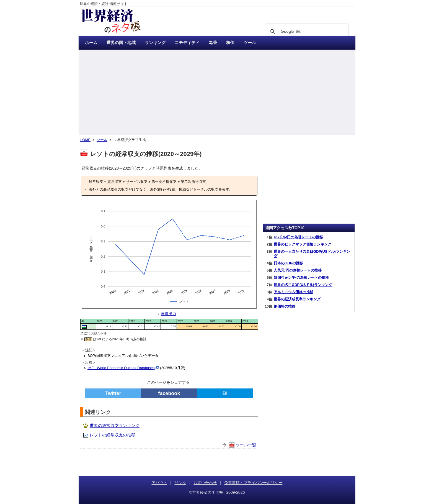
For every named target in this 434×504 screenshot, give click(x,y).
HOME (85, 140)
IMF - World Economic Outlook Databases (121, 368)
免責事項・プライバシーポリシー (253, 483)
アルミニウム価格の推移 (294, 292)
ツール (102, 140)
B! (225, 393)
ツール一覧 (246, 445)
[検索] (306, 32)
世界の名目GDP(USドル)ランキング (303, 285)
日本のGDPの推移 (288, 263)
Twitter (113, 393)
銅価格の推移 (285, 306)
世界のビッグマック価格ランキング (303, 244)
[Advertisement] (217, 93)
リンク (180, 483)
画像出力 (169, 314)
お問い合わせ (205, 483)
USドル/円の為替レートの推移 (298, 237)
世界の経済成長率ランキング (297, 299)
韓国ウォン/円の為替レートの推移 (301, 277)
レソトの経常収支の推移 (113, 435)
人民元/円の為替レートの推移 (298, 270)
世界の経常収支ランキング (115, 425)
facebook (169, 393)
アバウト (159, 483)
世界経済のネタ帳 (208, 492)
